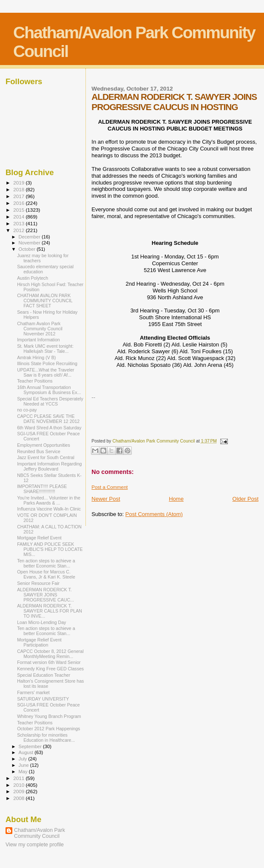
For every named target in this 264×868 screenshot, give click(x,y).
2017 (19, 196)
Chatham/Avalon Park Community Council (40, 833)
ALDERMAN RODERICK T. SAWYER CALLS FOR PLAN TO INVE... (50, 611)
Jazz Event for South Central (46, 457)
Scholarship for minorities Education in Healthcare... (46, 738)
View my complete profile (35, 845)
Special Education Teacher (44, 675)
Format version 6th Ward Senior (49, 662)
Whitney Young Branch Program (49, 716)
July (24, 759)
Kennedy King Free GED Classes (50, 669)
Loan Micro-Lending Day (41, 622)
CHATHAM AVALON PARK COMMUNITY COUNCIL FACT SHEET (45, 301)
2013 (19, 223)
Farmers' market (33, 692)
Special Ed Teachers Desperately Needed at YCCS (50, 401)
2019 (19, 183)
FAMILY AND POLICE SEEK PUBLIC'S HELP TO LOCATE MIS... (50, 549)
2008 (19, 798)
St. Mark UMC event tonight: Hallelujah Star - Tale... (45, 349)
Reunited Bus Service (39, 451)
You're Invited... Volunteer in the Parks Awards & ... (49, 500)
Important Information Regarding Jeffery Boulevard (49, 466)
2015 (19, 210)
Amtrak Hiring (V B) (36, 357)
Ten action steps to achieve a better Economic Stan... (46, 563)
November (30, 243)
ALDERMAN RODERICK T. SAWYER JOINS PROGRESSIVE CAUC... (45, 595)
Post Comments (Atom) (154, 514)
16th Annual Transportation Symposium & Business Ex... (49, 390)
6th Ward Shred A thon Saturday (49, 428)
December (30, 237)
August (27, 752)
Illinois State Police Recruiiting (47, 363)
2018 (19, 189)
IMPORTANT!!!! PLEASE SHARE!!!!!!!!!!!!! (42, 489)
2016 (19, 203)
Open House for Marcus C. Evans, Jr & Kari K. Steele (46, 574)
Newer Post (106, 499)
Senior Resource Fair (38, 583)
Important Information (38, 340)
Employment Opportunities (44, 445)
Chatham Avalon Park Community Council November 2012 (40, 329)
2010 (19, 785)
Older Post (246, 499)
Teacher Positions (35, 381)
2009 (19, 791)
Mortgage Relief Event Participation (39, 642)
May (24, 772)
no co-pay (27, 410)
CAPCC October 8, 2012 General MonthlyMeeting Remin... (50, 654)
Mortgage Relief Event (39, 538)
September (31, 746)
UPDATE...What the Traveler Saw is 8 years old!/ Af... (45, 372)
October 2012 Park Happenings (48, 729)
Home (176, 499)
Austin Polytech (33, 278)
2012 (19, 230)
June (24, 765)
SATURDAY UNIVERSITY (43, 699)
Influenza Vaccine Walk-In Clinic (49, 509)
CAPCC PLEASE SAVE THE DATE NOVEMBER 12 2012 (48, 419)
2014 (19, 217)
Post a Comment (109, 487)
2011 (19, 778)
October (28, 249)
